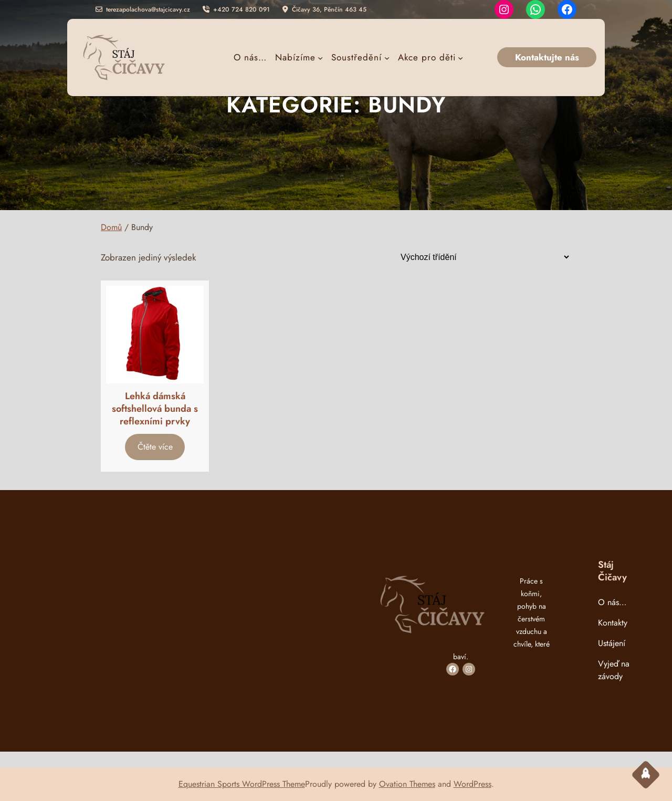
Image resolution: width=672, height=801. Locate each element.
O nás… (612, 602)
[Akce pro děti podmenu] (430, 57)
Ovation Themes (407, 784)
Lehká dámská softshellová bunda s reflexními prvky (155, 409)
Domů (111, 227)
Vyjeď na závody (614, 670)
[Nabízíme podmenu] (299, 57)
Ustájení (612, 643)
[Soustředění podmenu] (360, 57)
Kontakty (613, 623)
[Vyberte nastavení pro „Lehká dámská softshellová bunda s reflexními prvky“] (155, 447)
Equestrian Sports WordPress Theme (242, 784)
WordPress (472, 784)
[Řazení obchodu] (481, 257)
